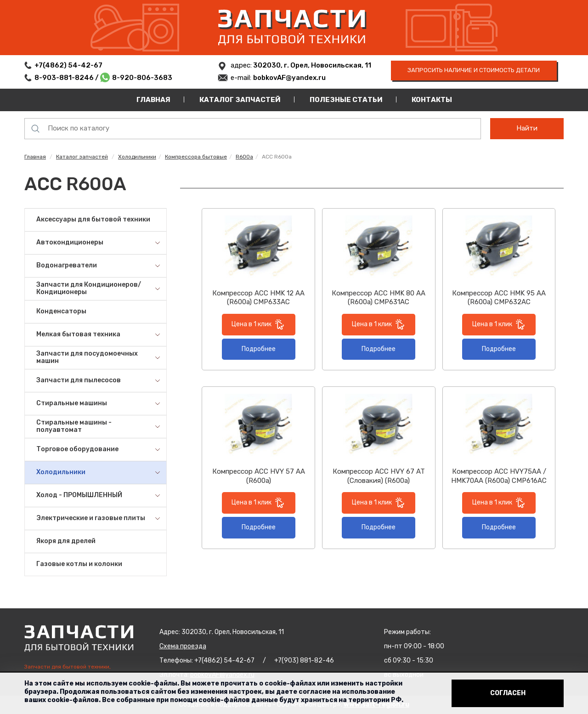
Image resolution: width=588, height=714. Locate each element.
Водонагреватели (67, 265)
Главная (153, 100)
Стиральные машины (72, 403)
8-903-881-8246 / (67, 78)
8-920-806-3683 (142, 78)
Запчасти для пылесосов (79, 380)
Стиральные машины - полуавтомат (74, 426)
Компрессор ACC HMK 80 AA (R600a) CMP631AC (379, 298)
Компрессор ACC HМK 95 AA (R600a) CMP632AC (499, 298)
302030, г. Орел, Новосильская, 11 (311, 65)
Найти (527, 128)
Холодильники (137, 157)
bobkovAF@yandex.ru (289, 78)
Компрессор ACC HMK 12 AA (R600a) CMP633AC (258, 298)
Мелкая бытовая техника (78, 334)
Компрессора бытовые (196, 157)
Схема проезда (183, 646)
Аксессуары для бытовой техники (93, 219)
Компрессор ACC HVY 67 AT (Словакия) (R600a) (379, 476)
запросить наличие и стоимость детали (474, 70)
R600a (244, 157)
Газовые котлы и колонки (79, 564)
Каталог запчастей (240, 100)
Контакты (432, 100)
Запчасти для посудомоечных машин (87, 357)
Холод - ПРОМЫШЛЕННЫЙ (79, 495)
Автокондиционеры (70, 242)
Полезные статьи (346, 100)
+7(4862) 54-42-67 (68, 65)
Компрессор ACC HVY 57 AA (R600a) (259, 476)
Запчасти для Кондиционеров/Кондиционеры (89, 289)
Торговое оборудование (77, 449)
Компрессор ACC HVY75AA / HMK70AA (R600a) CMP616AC (499, 476)
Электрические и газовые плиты (91, 518)
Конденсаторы (61, 311)
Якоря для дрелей (66, 541)
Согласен (508, 693)
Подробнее (259, 349)
